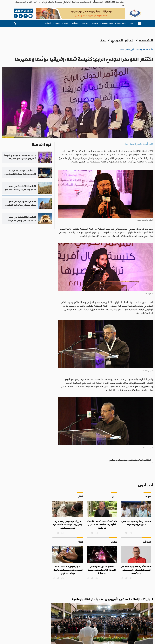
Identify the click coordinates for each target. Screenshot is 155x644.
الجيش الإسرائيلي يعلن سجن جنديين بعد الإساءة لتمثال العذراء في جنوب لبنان (68, 525)
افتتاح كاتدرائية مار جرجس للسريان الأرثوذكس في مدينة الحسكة (102, 570)
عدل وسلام (85, 23)
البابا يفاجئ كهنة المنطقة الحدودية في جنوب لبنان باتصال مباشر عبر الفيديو (68, 570)
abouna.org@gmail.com (47, 635)
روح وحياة (95, 23)
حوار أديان (75, 23)
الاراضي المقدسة (107, 23)
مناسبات (58, 23)
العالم (131, 23)
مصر (103, 40)
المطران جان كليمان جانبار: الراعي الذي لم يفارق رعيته (136, 523)
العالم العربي (121, 23)
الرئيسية (146, 40)
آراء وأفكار (48, 23)
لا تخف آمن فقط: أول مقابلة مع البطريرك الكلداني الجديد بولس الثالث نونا (136, 570)
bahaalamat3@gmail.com (23, 635)
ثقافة (66, 23)
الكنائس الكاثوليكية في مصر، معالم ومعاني (130, 460)
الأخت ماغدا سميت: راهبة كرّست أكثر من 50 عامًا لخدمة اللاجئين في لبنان (102, 525)
